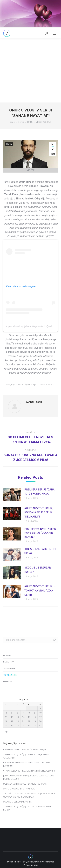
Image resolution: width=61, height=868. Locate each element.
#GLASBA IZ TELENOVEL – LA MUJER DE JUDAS (25, 784)
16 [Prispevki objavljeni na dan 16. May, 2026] (35, 717)
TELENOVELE (9, 668)
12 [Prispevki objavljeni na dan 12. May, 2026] (12, 717)
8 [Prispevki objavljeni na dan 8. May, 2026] (29, 713)
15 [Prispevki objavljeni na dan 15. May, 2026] (29, 717)
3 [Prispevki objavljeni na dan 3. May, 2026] (40, 708)
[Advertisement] (30, 70)
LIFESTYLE (8, 681)
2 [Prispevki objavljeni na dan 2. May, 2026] (35, 708)
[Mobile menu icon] (54, 33)
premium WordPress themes (41, 862)
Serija (9, 144)
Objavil (30, 384)
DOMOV (7, 655)
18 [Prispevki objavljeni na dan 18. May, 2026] (6, 721)
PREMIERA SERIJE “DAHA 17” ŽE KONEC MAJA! (39, 492)
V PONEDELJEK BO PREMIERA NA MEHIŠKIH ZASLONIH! (29, 771)
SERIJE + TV (8, 662)
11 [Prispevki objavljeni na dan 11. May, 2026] (6, 717)
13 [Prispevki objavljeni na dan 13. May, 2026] (18, 717)
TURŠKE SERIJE (10, 675)
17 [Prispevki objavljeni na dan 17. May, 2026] (40, 717)
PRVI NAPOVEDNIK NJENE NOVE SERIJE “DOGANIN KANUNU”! (40, 533)
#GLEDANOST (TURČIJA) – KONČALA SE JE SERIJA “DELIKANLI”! (40, 512)
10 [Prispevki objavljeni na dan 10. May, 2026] (40, 713)
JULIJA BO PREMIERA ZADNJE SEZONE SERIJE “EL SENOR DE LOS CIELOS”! (29, 777)
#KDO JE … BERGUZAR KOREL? (38, 570)
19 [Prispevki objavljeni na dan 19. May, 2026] (12, 721)
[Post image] (12, 495)
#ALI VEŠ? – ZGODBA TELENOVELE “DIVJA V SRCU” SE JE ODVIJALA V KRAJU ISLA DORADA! (29, 795)
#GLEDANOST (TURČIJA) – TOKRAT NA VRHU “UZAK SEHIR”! (40, 591)
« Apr (6, 732)
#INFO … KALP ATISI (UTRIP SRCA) (41, 551)
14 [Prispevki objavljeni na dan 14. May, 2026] (23, 717)
